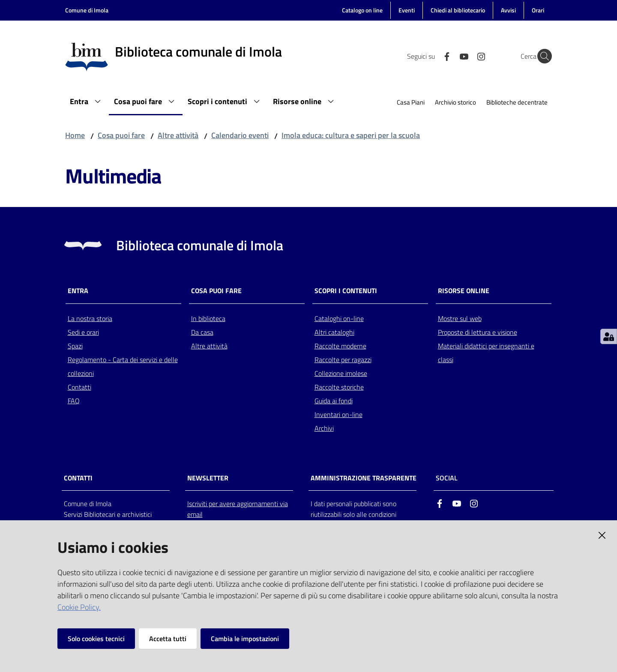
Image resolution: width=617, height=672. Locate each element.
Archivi (324, 428)
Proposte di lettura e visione (478, 332)
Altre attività (178, 135)
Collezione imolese (341, 373)
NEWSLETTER (208, 478)
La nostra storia (90, 318)
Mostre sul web (460, 318)
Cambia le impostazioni (245, 639)
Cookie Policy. (79, 607)
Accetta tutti (168, 639)
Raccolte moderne (340, 346)
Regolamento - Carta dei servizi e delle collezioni (123, 366)
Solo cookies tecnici (96, 639)
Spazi (75, 346)
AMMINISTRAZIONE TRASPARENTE (364, 478)
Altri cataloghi (334, 332)
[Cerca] (542, 56)
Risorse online (464, 291)
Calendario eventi (240, 135)
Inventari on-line (338, 414)
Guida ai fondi (334, 401)
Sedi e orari (83, 332)
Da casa (202, 332)
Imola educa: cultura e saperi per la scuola (351, 135)
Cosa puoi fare (121, 135)
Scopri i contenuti (346, 291)
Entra (78, 291)
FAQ (74, 401)
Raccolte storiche (339, 387)
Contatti (79, 387)
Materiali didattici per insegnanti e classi (486, 353)
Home (75, 135)
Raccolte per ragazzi (343, 360)
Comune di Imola (87, 10)
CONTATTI (78, 478)
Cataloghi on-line (339, 318)
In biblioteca (208, 318)
